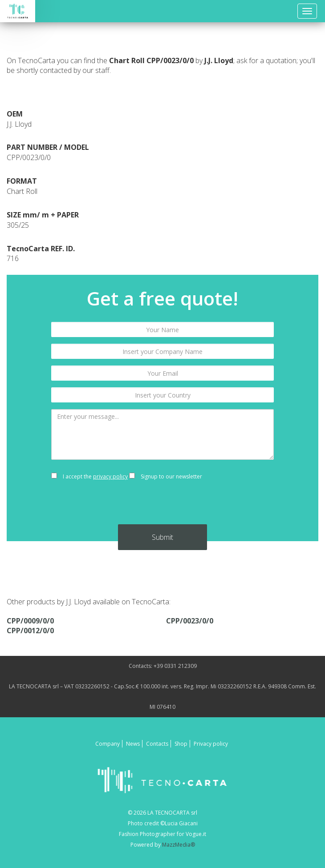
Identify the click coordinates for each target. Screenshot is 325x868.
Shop (181, 744)
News (133, 744)
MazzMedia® (179, 845)
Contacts (157, 744)
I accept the (89, 476)
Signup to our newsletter (166, 476)
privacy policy (110, 476)
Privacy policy (211, 744)
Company (108, 744)
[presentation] (162, 507)
